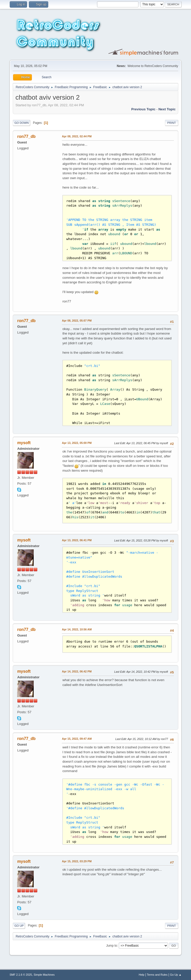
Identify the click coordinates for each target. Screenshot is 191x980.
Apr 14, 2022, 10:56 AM (77, 629)
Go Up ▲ (176, 975)
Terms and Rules (157, 975)
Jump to (112, 946)
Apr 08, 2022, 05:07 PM (77, 321)
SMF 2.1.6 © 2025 (21, 975)
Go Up (19, 926)
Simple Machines (44, 975)
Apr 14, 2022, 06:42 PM (77, 671)
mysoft (24, 443)
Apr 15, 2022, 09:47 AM (77, 739)
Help (141, 975)
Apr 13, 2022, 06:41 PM (77, 540)
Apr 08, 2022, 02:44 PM (77, 136)
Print (172, 123)
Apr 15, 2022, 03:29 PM (77, 861)
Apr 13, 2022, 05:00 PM (77, 443)
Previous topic (143, 109)
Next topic (167, 109)
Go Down (21, 123)
